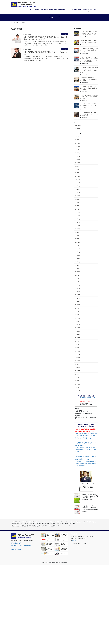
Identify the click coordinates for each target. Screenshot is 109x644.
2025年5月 (77, 163)
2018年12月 (78, 381)
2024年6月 (77, 183)
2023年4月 (77, 226)
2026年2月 (77, 143)
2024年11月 (78, 173)
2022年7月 (77, 255)
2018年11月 (78, 384)
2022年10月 (78, 245)
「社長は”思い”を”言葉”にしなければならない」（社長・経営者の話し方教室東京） (89, 50)
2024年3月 (77, 193)
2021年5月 (77, 302)
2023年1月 (77, 236)
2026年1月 (77, 146)
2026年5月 (77, 136)
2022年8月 (77, 252)
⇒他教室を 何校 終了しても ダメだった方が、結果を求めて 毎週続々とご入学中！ (86, 433)
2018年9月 (77, 391)
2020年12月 (78, 315)
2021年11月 (78, 282)
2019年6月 (77, 361)
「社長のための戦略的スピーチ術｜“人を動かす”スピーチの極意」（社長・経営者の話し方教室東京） (89, 33)
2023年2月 (77, 232)
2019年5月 (77, 364)
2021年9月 (77, 288)
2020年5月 (77, 338)
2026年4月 (77, 140)
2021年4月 (77, 305)
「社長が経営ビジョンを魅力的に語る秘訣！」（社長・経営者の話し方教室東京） (89, 97)
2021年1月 (77, 311)
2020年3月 (77, 341)
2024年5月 (77, 186)
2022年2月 (77, 272)
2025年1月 (77, 169)
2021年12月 (78, 278)
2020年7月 (77, 331)
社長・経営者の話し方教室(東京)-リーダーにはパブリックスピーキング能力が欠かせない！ (89, 114)
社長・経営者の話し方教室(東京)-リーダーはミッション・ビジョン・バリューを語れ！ (89, 105)
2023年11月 (78, 202)
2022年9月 (77, 249)
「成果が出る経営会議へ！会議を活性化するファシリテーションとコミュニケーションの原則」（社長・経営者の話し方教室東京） (89, 59)
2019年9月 (77, 354)
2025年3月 (77, 166)
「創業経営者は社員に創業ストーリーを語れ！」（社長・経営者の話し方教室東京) (89, 79)
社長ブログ (77, 129)
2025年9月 (77, 156)
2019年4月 (77, 368)
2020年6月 (77, 335)
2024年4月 (77, 189)
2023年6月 (77, 219)
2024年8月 (77, 179)
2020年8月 (77, 328)
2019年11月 (78, 348)
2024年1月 (77, 196)
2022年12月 (78, 239)
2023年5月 (77, 222)
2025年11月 (78, 150)
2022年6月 (77, 259)
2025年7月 (77, 160)
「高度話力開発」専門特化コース (86, 398)
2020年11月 (78, 318)
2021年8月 (77, 292)
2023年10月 (78, 206)
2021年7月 (77, 295)
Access (74, 541)
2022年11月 (78, 242)
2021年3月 (77, 308)
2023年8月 (77, 212)
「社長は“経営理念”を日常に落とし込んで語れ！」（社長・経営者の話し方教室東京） (89, 88)
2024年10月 (78, 176)
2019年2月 (77, 374)
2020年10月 (78, 321)
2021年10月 (78, 285)
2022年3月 (77, 269)
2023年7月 (77, 216)
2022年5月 (77, 262)
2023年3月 (77, 229)
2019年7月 (77, 358)
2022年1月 (77, 275)
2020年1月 (77, 344)
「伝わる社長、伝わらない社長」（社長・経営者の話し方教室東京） (89, 41)
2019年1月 (77, 377)
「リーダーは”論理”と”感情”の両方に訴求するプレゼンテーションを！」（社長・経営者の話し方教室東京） (89, 70)
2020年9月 (77, 325)
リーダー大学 (64, 34)
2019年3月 (77, 371)
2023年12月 (78, 199)
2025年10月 (78, 153)
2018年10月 (78, 387)
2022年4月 (77, 265)
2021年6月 (77, 298)
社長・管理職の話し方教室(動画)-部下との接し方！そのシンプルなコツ (45, 53)
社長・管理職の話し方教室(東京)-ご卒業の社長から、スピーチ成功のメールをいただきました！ (45, 38)
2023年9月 (77, 209)
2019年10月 (78, 351)
